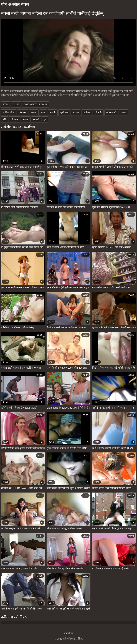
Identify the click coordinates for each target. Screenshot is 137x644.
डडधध (76, 112)
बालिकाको (111, 112)
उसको (34, 112)
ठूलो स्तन (64, 112)
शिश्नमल (15, 119)
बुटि (5, 119)
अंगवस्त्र (23, 112)
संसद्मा (26, 119)
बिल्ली (124, 112)
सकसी (36, 119)
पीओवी (98, 112)
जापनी (53, 112)
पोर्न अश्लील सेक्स (15, 4)
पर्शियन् (87, 112)
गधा (43, 112)
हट (45, 119)
